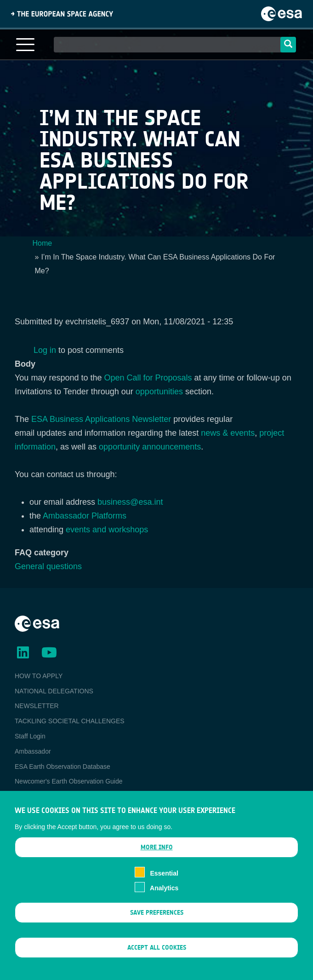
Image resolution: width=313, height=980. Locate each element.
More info (157, 861)
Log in (45, 350)
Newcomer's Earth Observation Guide (69, 781)
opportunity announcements (150, 447)
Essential (164, 887)
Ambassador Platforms (85, 516)
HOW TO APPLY (39, 676)
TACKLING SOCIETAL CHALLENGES (70, 721)
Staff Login (30, 736)
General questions (48, 566)
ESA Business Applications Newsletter (101, 419)
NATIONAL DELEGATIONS (54, 691)
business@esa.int (130, 502)
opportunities (159, 392)
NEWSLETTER (37, 706)
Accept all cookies (157, 961)
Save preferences (157, 926)
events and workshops (107, 530)
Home (43, 243)
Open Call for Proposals (148, 378)
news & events (228, 433)
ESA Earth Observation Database (63, 767)
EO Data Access (38, 796)
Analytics (164, 902)
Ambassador (33, 751)
